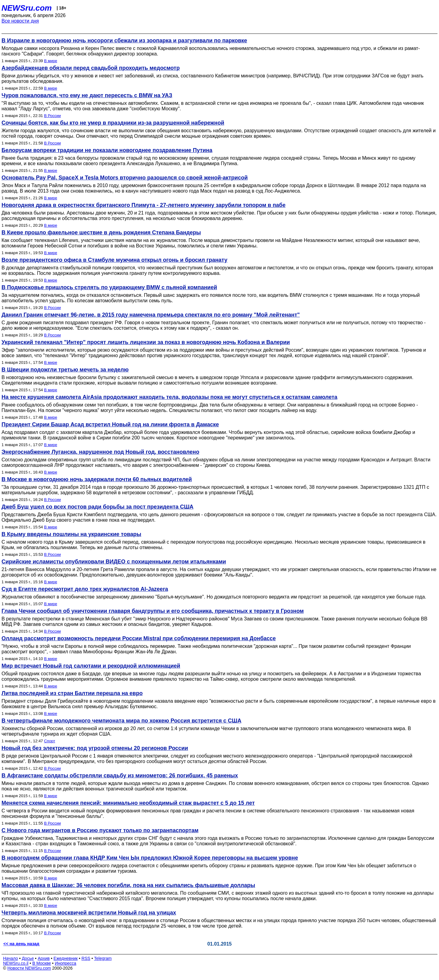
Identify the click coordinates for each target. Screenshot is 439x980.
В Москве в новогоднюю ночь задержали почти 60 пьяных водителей (97, 479)
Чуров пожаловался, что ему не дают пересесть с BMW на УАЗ (87, 95)
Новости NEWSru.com (29, 968)
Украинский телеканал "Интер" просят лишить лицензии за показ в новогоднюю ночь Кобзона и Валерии (146, 342)
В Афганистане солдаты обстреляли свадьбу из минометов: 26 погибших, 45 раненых (120, 776)
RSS (86, 958)
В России (52, 116)
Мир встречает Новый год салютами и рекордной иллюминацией (91, 666)
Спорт (50, 741)
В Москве (42, 963)
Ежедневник (66, 958)
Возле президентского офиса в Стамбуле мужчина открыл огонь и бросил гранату (114, 260)
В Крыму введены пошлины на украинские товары (71, 534)
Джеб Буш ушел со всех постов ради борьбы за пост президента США (98, 507)
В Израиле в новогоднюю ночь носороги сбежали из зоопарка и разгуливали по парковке (124, 41)
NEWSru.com (27, 8)
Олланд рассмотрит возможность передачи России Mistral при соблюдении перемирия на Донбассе (139, 638)
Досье (28, 958)
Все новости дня (20, 21)
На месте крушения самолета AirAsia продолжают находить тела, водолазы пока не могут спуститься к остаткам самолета (170, 397)
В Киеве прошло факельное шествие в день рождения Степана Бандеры (101, 233)
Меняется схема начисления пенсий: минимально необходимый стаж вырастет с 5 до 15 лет (128, 803)
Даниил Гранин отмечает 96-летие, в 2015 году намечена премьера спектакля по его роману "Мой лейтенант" (151, 315)
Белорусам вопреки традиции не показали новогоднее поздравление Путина (107, 150)
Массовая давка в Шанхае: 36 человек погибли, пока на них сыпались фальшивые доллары (128, 885)
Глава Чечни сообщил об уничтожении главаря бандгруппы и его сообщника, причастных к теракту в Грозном (153, 611)
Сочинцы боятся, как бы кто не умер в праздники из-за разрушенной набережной (113, 123)
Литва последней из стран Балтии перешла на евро (72, 693)
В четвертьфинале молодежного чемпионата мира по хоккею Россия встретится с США (121, 721)
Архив (44, 958)
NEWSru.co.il (16, 963)
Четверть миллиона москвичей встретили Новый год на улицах (89, 913)
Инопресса (66, 963)
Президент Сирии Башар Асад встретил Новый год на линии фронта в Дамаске (110, 424)
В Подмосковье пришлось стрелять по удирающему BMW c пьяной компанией (109, 287)
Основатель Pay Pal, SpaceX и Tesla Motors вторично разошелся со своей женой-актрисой (125, 178)
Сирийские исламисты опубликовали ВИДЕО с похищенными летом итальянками (114, 562)
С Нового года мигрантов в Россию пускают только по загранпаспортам (100, 830)
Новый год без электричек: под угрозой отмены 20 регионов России (95, 748)
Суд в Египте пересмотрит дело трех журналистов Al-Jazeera (85, 589)
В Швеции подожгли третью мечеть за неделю (65, 370)
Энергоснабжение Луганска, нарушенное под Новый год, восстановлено (100, 452)
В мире (50, 61)
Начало (11, 958)
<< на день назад (21, 944)
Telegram (103, 958)
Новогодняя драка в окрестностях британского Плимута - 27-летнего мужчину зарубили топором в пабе (143, 205)
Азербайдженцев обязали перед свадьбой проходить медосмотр (91, 68)
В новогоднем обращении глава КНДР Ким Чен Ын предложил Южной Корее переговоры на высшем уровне (150, 858)
